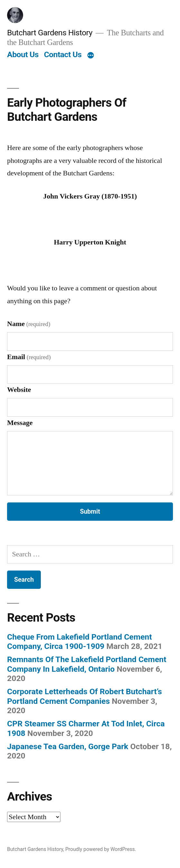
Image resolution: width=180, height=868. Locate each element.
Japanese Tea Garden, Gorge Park (68, 746)
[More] (91, 56)
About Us (23, 54)
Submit (90, 512)
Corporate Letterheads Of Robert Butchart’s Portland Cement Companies (85, 696)
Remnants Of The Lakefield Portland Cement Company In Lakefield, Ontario (87, 664)
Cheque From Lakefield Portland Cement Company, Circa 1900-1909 (80, 642)
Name (29, 324)
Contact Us (63, 54)
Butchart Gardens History (50, 33)
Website (19, 390)
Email (29, 357)
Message (20, 423)
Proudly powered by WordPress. (101, 849)
